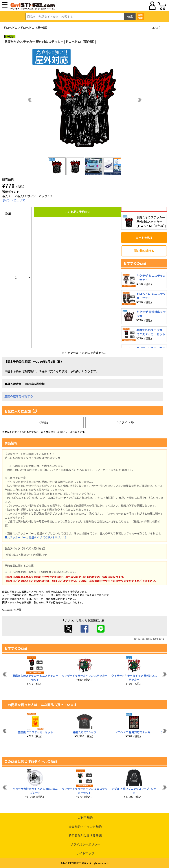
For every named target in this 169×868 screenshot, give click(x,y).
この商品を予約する (78, 212)
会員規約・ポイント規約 (85, 827)
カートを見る (144, 238)
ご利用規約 (85, 818)
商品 (43, 422)
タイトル (126, 422)
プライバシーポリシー (85, 844)
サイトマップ (85, 853)
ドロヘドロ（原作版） (35, 27)
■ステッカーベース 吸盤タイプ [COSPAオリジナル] (35, 537)
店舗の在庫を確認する (19, 396)
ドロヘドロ (10, 27)
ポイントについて (14, 200)
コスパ (155, 27)
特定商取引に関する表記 (85, 835)
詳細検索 (140, 16)
